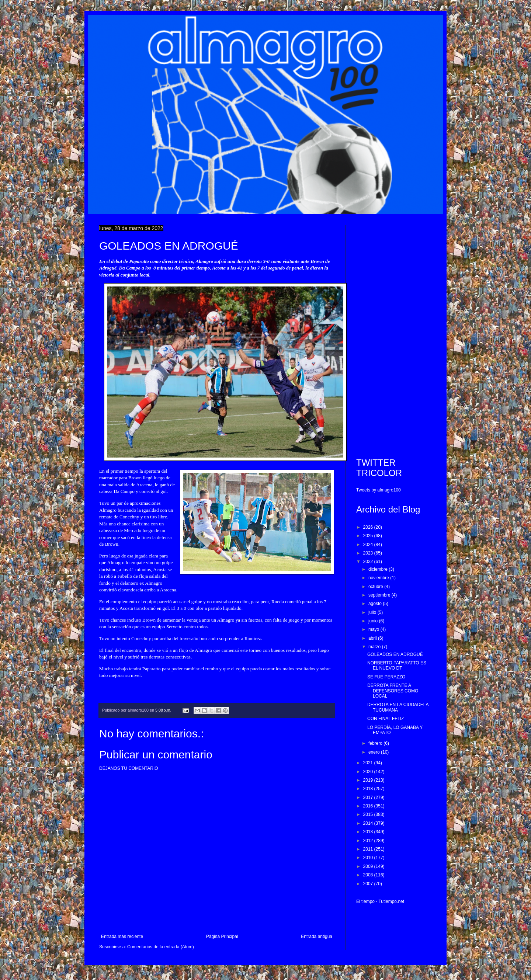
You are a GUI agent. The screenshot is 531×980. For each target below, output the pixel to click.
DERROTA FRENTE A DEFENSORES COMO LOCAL (393, 691)
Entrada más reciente (122, 936)
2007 (369, 884)
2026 (369, 527)
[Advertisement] (394, 336)
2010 (369, 858)
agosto (376, 604)
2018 (369, 789)
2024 (369, 545)
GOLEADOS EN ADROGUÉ (395, 654)
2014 (369, 823)
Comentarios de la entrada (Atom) (161, 947)
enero (375, 752)
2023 (369, 553)
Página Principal (222, 936)
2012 (369, 841)
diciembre (379, 569)
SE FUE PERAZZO (386, 677)
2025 (369, 536)
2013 (369, 832)
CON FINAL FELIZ (386, 719)
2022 (369, 562)
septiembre (380, 595)
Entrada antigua (317, 936)
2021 (369, 763)
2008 (369, 875)
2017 (369, 797)
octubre (376, 587)
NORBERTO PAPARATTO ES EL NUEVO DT (397, 666)
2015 (369, 814)
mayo (374, 629)
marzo (375, 647)
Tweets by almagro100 (379, 490)
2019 (369, 780)
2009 (369, 866)
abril (373, 638)
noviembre (379, 578)
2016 (369, 806)
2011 (369, 849)
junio (374, 621)
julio (373, 612)
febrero (376, 743)
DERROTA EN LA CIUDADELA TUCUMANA (398, 707)
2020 (369, 772)
